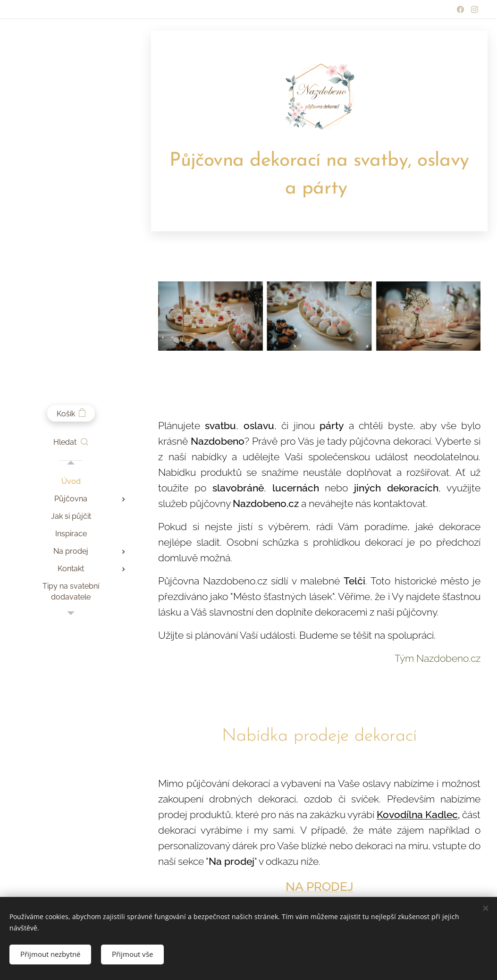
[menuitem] (71, 481)
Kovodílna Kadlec (417, 815)
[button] (71, 442)
